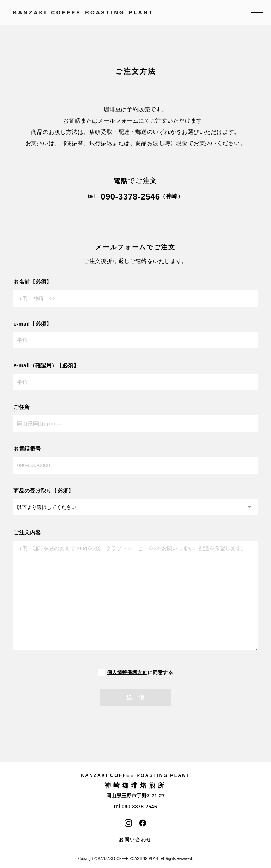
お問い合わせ (135, 840)
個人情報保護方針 (127, 672)
